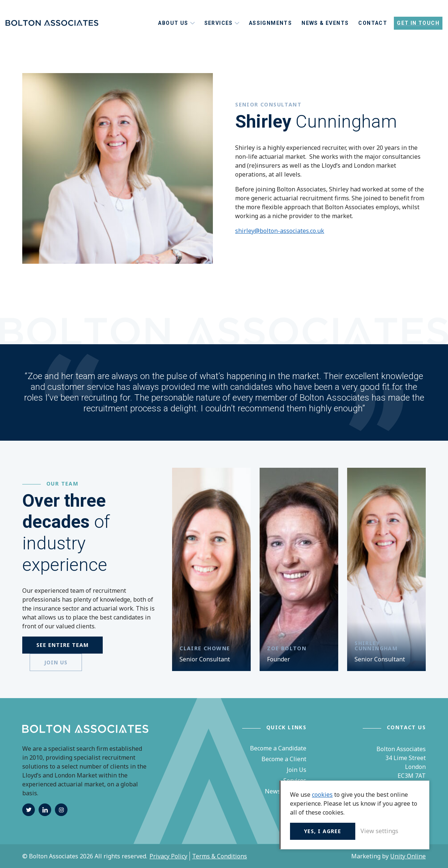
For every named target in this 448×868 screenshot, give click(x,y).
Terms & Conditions (220, 856)
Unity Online (408, 856)
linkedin (45, 810)
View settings (379, 831)
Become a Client (284, 759)
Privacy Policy (168, 856)
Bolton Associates (52, 23)
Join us (56, 662)
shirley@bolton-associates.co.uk (280, 231)
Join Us (297, 770)
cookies (322, 795)
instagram (61, 810)
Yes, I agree (323, 831)
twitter (29, 810)
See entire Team (62, 645)
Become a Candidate (278, 748)
